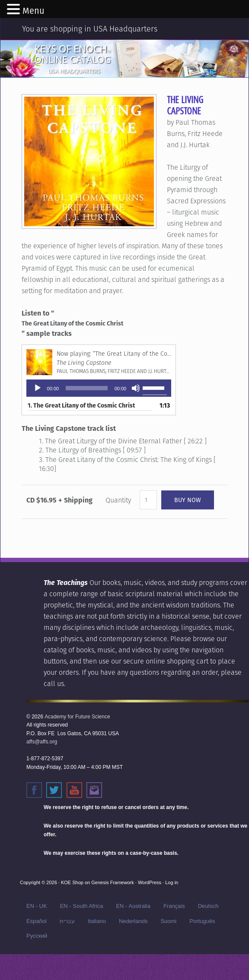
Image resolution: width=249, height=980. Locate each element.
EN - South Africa (82, 906)
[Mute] (136, 388)
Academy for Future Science (77, 717)
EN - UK (37, 906)
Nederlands (133, 921)
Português (202, 921)
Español (37, 921)
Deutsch (208, 906)
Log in (172, 882)
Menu (34, 11)
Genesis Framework (112, 882)
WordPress (150, 882)
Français (174, 906)
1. (81, 405)
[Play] (38, 388)
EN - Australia (133, 906)
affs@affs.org (42, 742)
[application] (99, 388)
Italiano (97, 921)
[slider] (87, 388)
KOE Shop (72, 882)
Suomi (168, 921)
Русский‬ (37, 936)
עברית (67, 921)
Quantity (118, 500)
